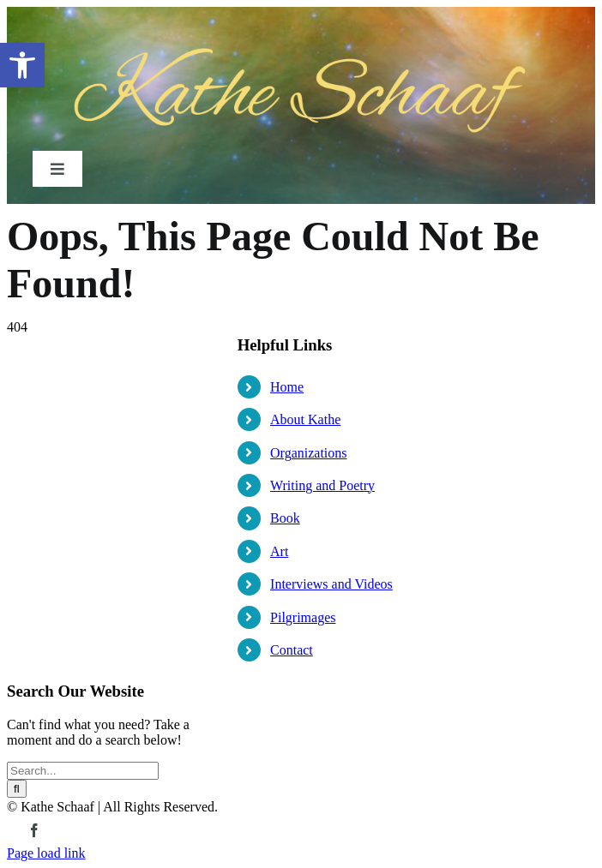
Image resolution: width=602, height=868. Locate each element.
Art (279, 551)
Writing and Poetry (322, 485)
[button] (22, 65)
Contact (292, 650)
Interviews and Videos (331, 584)
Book (285, 518)
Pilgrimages (303, 617)
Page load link (46, 853)
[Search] (17, 789)
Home (287, 387)
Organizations (308, 453)
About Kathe (305, 419)
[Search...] (83, 771)
